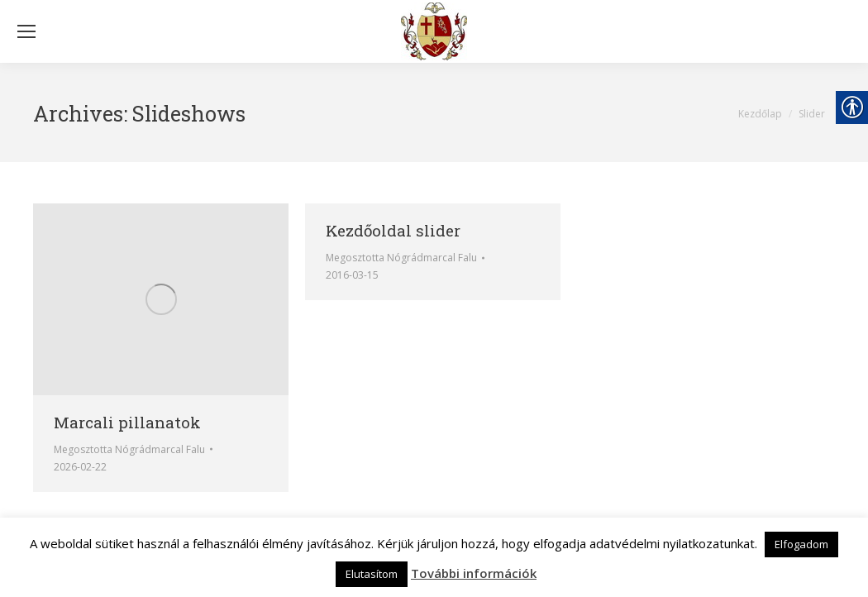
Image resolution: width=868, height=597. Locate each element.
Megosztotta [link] (129, 449)
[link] (434, 31)
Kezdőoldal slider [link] (393, 230)
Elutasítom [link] (372, 574)
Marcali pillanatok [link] (127, 422)
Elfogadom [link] (801, 544)
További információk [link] (474, 573)
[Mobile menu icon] (26, 31)
